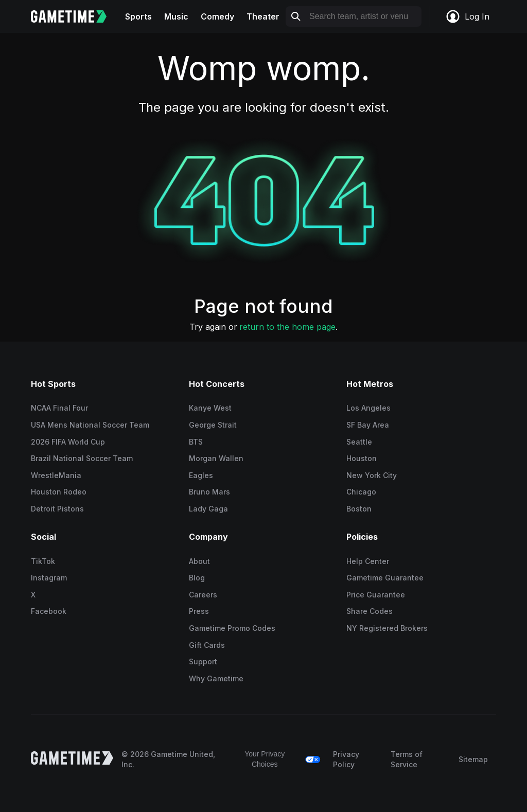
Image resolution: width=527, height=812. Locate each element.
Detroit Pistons (57, 509)
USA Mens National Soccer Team (90, 425)
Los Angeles (368, 408)
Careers (203, 595)
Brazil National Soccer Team (82, 458)
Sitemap (473, 759)
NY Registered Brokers (387, 628)
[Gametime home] (75, 16)
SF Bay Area (368, 425)
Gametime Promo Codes (232, 628)
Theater (263, 16)
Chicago (361, 492)
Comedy (217, 16)
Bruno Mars (209, 492)
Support (203, 661)
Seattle (359, 442)
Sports (138, 16)
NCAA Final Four (59, 408)
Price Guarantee (376, 595)
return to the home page (287, 327)
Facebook (49, 611)
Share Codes (370, 611)
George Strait (213, 425)
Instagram (49, 578)
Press (199, 611)
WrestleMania (56, 475)
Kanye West (210, 408)
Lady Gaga (208, 509)
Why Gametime (216, 678)
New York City (372, 475)
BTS (196, 442)
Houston (362, 458)
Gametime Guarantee (385, 578)
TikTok (43, 561)
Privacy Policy (346, 759)
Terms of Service (407, 759)
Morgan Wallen (216, 458)
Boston (359, 509)
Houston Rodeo (59, 492)
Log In (467, 16)
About (199, 561)
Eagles (201, 475)
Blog (197, 578)
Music (176, 16)
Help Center (368, 561)
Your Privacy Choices (265, 759)
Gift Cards (207, 645)
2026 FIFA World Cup (68, 442)
